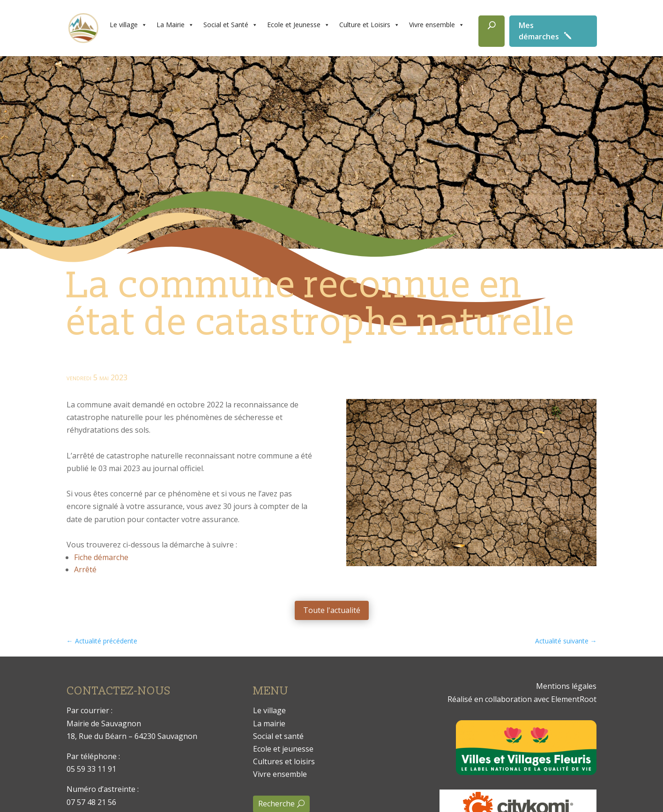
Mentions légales (566, 686)
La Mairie (175, 25)
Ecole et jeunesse (283, 749)
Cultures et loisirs (284, 761)
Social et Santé (231, 25)
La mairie (269, 723)
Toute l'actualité (332, 610)
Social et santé (278, 736)
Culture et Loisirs (369, 25)
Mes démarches (539, 31)
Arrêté (85, 569)
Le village (128, 25)
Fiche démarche (101, 557)
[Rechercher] (492, 31)
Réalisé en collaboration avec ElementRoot (522, 699)
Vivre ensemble (437, 25)
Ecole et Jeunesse (298, 25)
